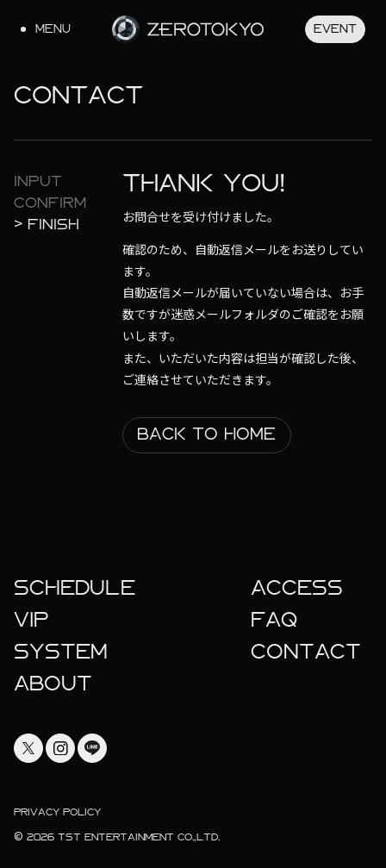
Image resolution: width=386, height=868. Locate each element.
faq (274, 620)
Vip (31, 620)
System (61, 652)
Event (335, 29)
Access (297, 588)
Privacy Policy (57, 812)
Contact (306, 652)
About (53, 684)
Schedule (75, 588)
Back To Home (206, 434)
